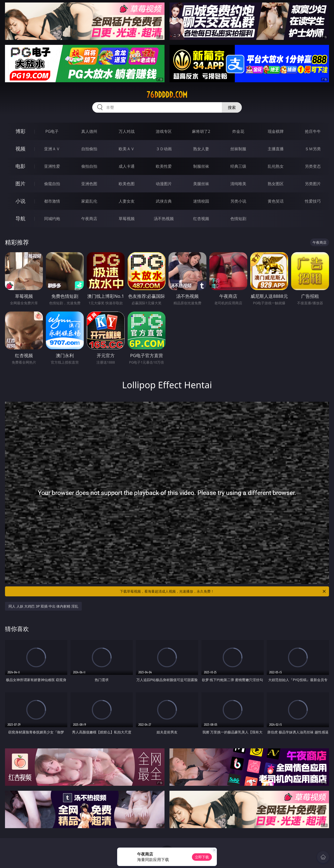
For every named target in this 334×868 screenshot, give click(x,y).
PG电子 (52, 131)
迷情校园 (201, 201)
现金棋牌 (276, 131)
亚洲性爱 (52, 166)
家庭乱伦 (89, 201)
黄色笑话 (276, 201)
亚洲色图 (89, 184)
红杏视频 (201, 219)
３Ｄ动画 (164, 149)
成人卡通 (127, 166)
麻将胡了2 (201, 131)
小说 (20, 201)
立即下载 (202, 857)
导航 (20, 218)
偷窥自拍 (52, 184)
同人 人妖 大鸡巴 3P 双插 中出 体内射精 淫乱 (43, 606)
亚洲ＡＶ (52, 149)
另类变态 (313, 166)
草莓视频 (127, 219)
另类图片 (313, 184)
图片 (20, 184)
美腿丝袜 (201, 184)
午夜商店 (89, 219)
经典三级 (238, 166)
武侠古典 (164, 201)
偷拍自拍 (89, 166)
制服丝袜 (201, 166)
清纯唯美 (238, 184)
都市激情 (52, 201)
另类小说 (238, 201)
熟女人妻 (201, 149)
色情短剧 (238, 219)
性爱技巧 (313, 201)
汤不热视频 (164, 219)
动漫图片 (164, 184)
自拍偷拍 (89, 149)
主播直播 (276, 149)
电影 (20, 166)
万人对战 (127, 131)
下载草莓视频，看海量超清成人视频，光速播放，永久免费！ (223, 591)
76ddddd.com (167, 95)
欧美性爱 (164, 166)
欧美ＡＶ (127, 149)
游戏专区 (164, 131)
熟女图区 (276, 184)
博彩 (20, 131)
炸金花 (238, 131)
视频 (20, 149)
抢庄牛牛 (313, 131)
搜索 (232, 107)
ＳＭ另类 (313, 149)
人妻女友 (127, 201)
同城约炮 (52, 219)
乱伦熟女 (276, 166)
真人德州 (89, 131)
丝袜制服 (238, 149)
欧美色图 (127, 184)
